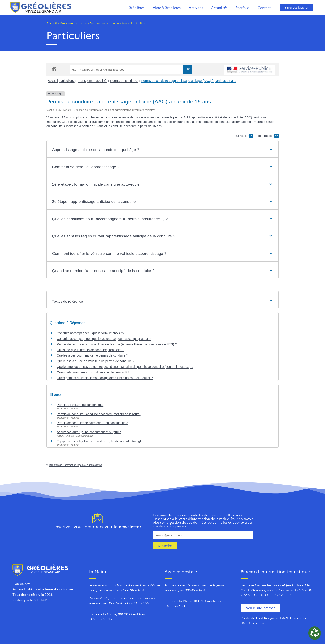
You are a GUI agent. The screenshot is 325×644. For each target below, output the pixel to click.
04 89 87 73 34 (253, 623)
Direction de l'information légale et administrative (76, 465)
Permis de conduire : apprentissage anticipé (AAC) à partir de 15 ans (189, 81)
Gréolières (136, 7)
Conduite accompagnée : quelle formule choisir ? (90, 333)
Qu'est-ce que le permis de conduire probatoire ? (90, 350)
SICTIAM (41, 600)
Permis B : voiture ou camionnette (80, 405)
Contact (264, 7)
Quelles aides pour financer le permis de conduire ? (92, 355)
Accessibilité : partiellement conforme (43, 589)
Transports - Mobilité (92, 81)
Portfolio (243, 7)
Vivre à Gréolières (167, 7)
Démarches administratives (109, 23)
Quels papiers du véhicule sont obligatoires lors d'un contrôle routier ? (105, 378)
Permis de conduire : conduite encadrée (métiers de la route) (99, 414)
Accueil (52, 23)
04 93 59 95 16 (100, 619)
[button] (162, 150)
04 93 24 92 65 (176, 606)
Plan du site (22, 584)
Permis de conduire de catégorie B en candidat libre (92, 423)
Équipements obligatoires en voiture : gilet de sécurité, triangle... (101, 441)
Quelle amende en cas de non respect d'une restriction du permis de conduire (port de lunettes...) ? (125, 367)
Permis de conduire (124, 81)
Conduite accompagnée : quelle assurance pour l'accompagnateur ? (104, 339)
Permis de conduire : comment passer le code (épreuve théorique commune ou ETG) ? (117, 344)
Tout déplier (268, 136)
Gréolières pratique (73, 23)
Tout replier (243, 136)
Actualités (219, 7)
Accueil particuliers (61, 81)
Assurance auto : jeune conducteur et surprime (89, 432)
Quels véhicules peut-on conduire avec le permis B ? (93, 372)
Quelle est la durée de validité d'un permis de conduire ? (96, 361)
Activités (196, 7)
